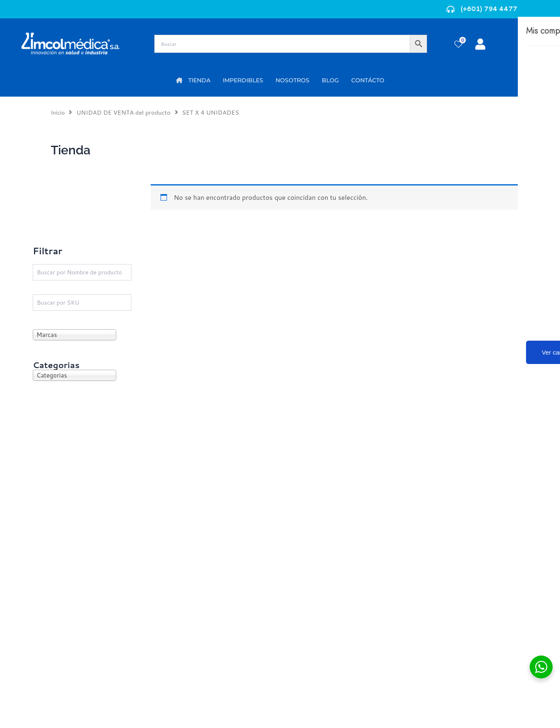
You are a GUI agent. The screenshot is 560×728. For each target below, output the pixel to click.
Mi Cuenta (174, 574)
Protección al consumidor (453, 614)
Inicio (58, 112)
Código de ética (438, 587)
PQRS (293, 587)
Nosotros (299, 574)
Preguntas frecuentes (447, 600)
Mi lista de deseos (185, 587)
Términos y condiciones (450, 574)
